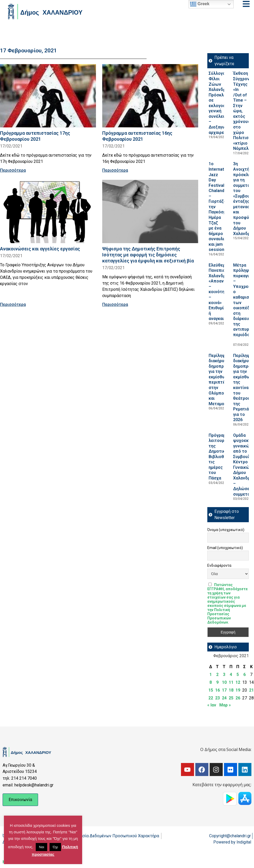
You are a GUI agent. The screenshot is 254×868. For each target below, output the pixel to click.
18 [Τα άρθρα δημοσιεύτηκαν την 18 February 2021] (231, 690)
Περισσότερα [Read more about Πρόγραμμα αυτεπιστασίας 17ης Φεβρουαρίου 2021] (13, 170)
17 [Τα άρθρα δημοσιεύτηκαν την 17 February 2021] (224, 690)
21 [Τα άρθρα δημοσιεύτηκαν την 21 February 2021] (251, 690)
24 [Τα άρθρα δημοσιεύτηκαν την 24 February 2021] (224, 698)
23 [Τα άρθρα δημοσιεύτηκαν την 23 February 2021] (217, 698)
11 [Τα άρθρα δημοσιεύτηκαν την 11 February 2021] (231, 682)
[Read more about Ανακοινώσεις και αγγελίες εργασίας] (48, 211)
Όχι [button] (55, 847)
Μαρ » (225, 705)
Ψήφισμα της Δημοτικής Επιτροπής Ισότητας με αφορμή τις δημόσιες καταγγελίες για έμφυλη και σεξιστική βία (148, 255)
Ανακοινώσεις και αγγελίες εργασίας (40, 249)
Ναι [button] (41, 847)
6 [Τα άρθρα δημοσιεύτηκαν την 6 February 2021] (244, 675)
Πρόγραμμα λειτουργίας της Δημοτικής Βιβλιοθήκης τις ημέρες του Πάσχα (221, 457)
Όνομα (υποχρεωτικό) (226, 530)
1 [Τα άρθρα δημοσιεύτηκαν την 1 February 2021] (211, 675)
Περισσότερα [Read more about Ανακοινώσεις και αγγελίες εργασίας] (13, 304)
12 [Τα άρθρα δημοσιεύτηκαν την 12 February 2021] (238, 682)
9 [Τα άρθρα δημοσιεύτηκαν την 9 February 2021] (217, 682)
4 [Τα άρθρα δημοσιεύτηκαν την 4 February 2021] (231, 675)
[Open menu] (246, 4)
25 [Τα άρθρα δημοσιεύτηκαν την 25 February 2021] (231, 698)
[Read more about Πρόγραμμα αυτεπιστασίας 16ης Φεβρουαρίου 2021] (150, 96)
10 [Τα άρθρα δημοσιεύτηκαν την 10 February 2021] (224, 682)
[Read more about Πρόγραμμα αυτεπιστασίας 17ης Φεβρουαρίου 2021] (48, 96)
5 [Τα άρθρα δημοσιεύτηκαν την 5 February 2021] (238, 675)
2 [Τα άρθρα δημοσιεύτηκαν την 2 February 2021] (217, 675)
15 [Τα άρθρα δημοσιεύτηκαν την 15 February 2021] (211, 690)
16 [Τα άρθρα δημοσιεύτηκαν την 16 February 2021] (217, 690)
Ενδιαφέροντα (219, 565)
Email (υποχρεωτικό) (225, 548)
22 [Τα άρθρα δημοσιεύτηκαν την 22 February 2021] (211, 698)
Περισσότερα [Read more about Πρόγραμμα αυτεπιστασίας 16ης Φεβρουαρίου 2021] (115, 170)
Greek (200, 4)
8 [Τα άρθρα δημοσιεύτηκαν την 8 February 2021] (211, 682)
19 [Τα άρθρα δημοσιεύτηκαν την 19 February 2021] (238, 690)
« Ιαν (212, 705)
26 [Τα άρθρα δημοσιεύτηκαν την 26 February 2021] (238, 698)
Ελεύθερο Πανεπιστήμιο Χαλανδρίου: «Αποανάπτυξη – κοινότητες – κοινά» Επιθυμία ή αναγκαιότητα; (223, 292)
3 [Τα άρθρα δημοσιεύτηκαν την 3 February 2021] (224, 675)
